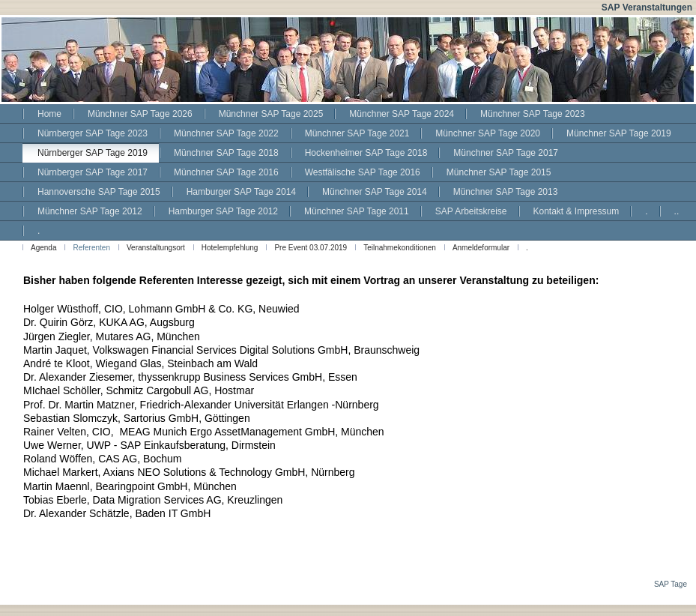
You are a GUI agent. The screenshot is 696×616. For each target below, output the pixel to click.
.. (677, 211)
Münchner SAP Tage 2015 (499, 172)
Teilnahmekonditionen (400, 248)
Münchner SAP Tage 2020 (488, 133)
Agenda (43, 248)
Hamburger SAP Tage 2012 (223, 211)
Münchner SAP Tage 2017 (506, 153)
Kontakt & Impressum (577, 211)
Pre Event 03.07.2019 (311, 248)
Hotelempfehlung (230, 248)
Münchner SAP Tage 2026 (140, 114)
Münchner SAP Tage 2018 (226, 153)
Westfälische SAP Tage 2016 (363, 172)
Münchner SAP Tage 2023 (533, 114)
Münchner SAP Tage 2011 (357, 211)
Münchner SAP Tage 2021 (357, 133)
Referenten (91, 248)
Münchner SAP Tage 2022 (226, 133)
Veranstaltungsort (156, 248)
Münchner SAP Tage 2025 (271, 114)
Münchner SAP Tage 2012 (90, 211)
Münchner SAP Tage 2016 (226, 172)
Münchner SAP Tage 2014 (375, 192)
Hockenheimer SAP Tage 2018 (366, 153)
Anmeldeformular (481, 248)
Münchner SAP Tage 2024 (402, 114)
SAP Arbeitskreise (471, 211)
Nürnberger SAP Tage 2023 (93, 133)
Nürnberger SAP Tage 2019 (93, 153)
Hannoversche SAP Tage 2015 (99, 192)
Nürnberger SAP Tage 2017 (93, 172)
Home (49, 114)
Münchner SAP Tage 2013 (506, 192)
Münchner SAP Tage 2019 (619, 133)
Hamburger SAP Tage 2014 (241, 192)
